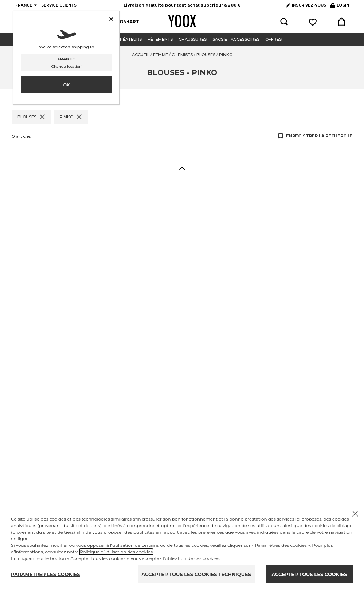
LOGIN (340, 5)
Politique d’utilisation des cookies (116, 552)
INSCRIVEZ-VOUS (306, 5)
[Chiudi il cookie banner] (355, 514)
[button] (182, 168)
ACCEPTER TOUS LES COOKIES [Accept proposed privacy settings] (309, 574)
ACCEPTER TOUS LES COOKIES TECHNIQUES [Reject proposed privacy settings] (196, 574)
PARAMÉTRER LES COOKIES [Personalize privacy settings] (46, 574)
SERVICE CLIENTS (59, 5)
